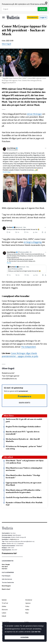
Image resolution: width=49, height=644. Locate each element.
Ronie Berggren (6, 586)
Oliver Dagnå (6, 44)
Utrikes (4, 606)
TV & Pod (5, 603)
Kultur (27, 610)
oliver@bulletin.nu (9, 379)
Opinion (28, 603)
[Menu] (3, 17)
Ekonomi (5, 610)
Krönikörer (29, 600)
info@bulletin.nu (14, 539)
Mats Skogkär (6, 564)
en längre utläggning (33, 242)
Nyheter (4, 600)
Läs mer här (36, 632)
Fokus (27, 606)
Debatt (4, 616)
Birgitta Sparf (6, 589)
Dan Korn (5, 569)
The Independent (28, 347)
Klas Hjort (5, 567)
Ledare (4, 613)
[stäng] (46, 3)
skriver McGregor (34, 114)
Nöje (27, 613)
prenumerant (23, 391)
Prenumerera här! (9, 553)
